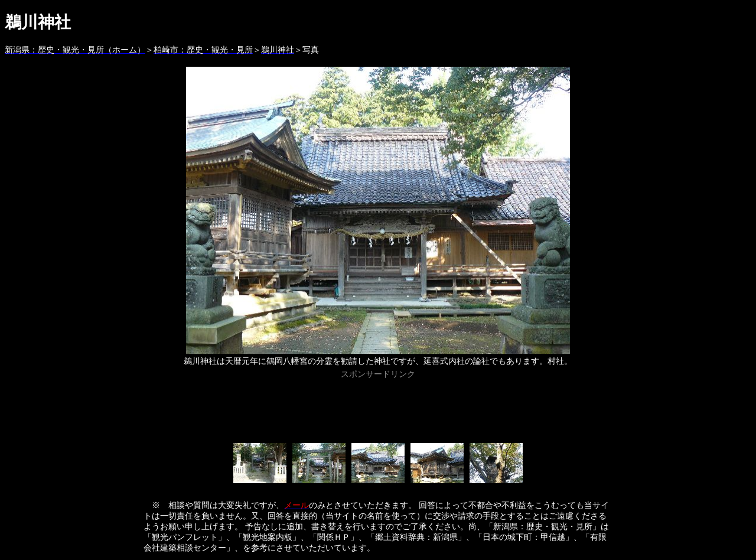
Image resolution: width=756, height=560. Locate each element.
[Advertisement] (378, 409)
